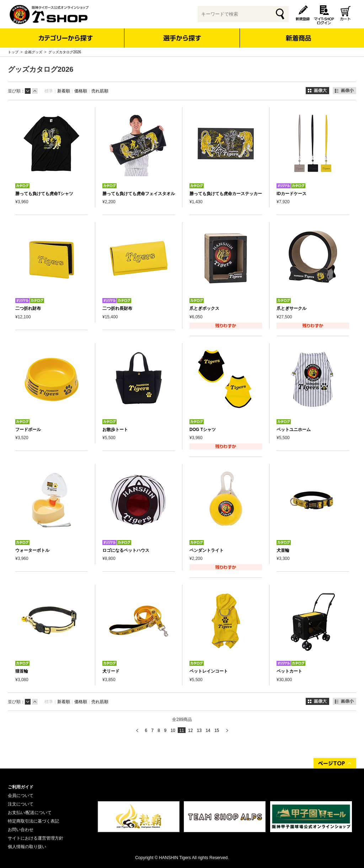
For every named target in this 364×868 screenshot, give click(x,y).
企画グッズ (33, 52)
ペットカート (289, 671)
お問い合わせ (21, 830)
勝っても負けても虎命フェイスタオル (139, 194)
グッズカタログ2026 (65, 52)
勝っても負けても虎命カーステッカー (226, 194)
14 (208, 730)
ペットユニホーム (294, 430)
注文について (21, 804)
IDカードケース (291, 194)
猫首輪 (22, 671)
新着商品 (298, 33)
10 (173, 730)
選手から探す (182, 38)
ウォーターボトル (32, 550)
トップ (13, 52)
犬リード (111, 671)
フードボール (28, 430)
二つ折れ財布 (28, 308)
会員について (21, 796)
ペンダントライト (207, 550)
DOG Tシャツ (203, 430)
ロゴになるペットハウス (126, 550)
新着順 (64, 91)
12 (190, 730)
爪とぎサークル (291, 308)
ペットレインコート (209, 671)
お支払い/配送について (30, 813)
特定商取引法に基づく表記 (33, 821)
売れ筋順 (100, 91)
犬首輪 (283, 550)
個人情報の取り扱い (27, 847)
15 (217, 730)
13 (199, 730)
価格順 (81, 91)
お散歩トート (115, 430)
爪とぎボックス (204, 308)
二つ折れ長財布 (117, 308)
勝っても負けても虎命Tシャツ (44, 194)
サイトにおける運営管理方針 (36, 838)
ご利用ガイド (21, 787)
